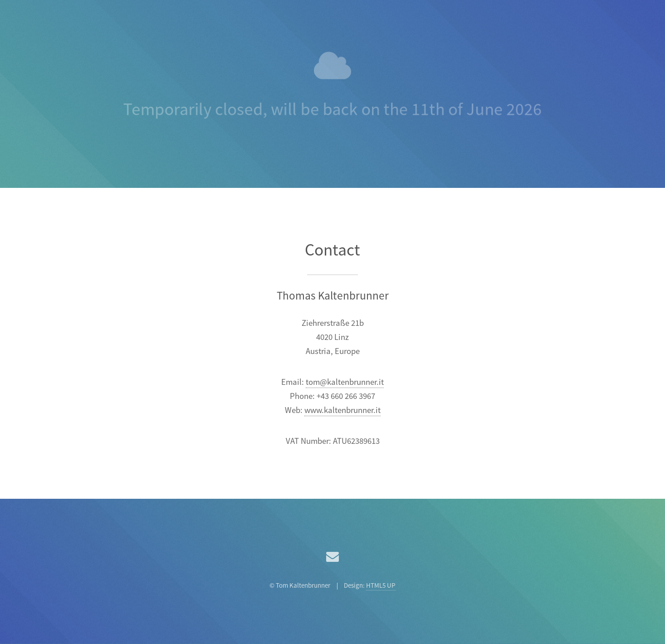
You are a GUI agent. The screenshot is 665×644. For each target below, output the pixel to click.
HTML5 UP (381, 586)
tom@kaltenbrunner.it (345, 382)
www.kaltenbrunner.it (342, 410)
